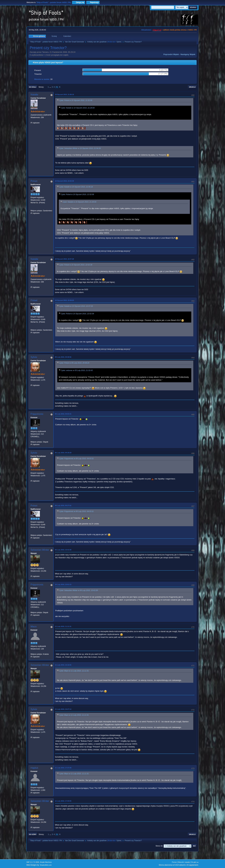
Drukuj (192, 87)
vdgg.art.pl (157, 30)
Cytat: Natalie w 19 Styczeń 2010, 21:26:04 (78, 108)
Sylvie (119, 42)
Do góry (33, 834)
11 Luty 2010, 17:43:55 (63, 801)
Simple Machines (46, 862)
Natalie (34, 95)
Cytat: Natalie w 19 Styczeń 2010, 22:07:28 (76, 306)
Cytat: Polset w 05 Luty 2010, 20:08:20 (74, 363)
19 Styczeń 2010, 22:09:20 (64, 300)
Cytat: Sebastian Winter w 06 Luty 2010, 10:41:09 (78, 590)
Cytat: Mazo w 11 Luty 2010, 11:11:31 (74, 671)
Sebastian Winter (40, 550)
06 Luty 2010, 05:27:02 (63, 506)
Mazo (34, 627)
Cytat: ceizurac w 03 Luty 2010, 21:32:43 (77, 371)
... (51, 87)
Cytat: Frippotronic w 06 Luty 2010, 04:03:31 (76, 459)
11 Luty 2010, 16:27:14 (63, 709)
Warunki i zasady (184, 862)
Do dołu (33, 87)
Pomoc (174, 862)
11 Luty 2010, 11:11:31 (63, 626)
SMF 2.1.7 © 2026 (33, 862)
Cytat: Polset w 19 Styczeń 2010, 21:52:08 (76, 100)
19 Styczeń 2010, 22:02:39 (64, 181)
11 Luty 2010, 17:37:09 (63, 768)
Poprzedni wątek (171, 54)
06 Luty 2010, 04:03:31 (63, 414)
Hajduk (34, 768)
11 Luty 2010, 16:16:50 (63, 665)
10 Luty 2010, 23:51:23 (63, 585)
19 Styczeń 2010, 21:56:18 (64, 94)
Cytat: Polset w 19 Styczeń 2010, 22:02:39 (76, 265)
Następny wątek (188, 54)
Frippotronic (37, 414)
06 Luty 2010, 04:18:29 (63, 453)
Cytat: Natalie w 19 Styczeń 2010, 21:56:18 (76, 187)
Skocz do (159, 846)
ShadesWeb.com (46, 865)
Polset (34, 181)
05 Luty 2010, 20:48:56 (63, 357)
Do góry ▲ (195, 862)
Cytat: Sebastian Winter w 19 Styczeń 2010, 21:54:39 (80, 148)
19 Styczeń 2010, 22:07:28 (64, 259)
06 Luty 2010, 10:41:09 (63, 550)
